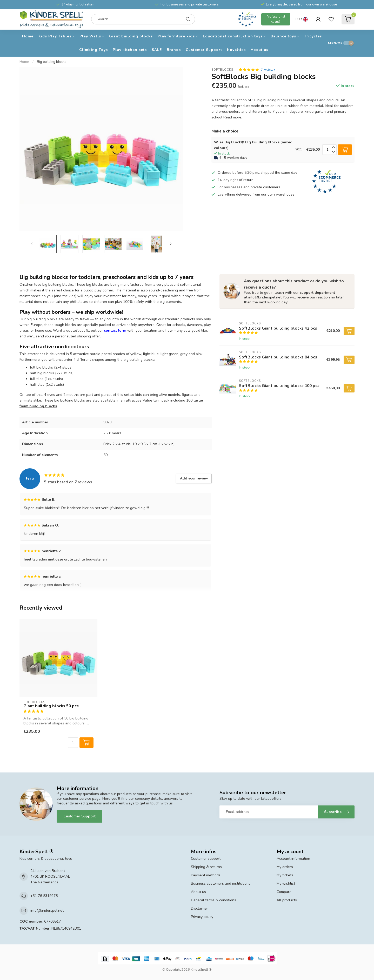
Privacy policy (202, 917)
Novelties (236, 50)
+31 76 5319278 (44, 896)
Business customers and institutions (221, 884)
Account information (293, 859)
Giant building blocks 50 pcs (51, 706)
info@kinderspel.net (47, 911)
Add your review (194, 478)
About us (259, 50)
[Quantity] (73, 743)
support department (317, 293)
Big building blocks (52, 62)
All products (287, 900)
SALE (157, 50)
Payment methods (206, 875)
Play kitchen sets (130, 50)
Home (28, 36)
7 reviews (268, 70)
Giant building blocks (131, 36)
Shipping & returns (206, 867)
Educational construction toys (233, 36)
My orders (285, 867)
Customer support (206, 859)
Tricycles (313, 36)
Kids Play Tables (55, 36)
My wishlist (286, 884)
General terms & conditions (213, 900)
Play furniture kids (176, 36)
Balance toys (283, 36)
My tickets (285, 875)
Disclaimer (199, 908)
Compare (284, 892)
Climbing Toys (94, 50)
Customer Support (204, 50)
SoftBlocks (222, 70)
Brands (174, 50)
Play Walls (90, 36)
